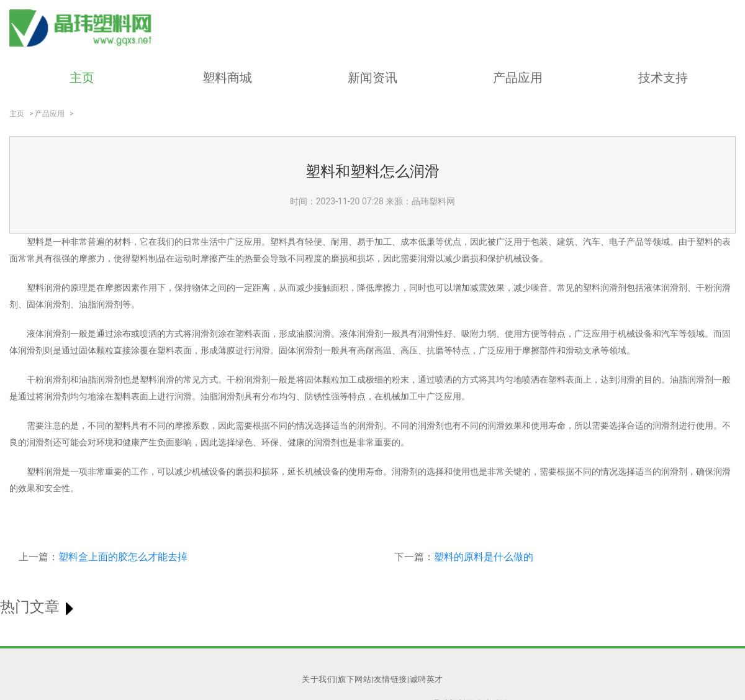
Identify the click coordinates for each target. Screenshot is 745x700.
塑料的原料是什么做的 (484, 557)
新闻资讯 (372, 78)
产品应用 (518, 78)
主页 (82, 78)
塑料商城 (227, 78)
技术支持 (663, 78)
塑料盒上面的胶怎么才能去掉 (123, 557)
